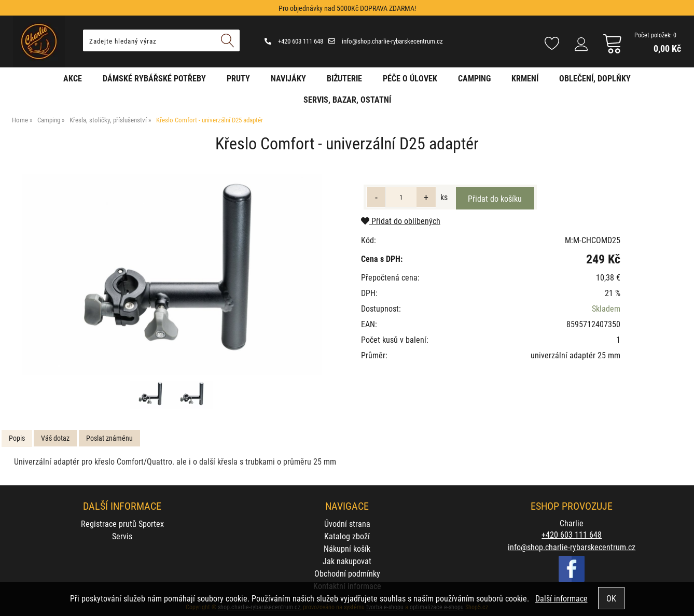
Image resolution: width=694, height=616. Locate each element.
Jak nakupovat (347, 561)
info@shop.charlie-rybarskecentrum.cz (386, 41)
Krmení (525, 78)
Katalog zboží (347, 536)
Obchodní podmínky (347, 573)
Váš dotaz (55, 438)
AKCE (73, 78)
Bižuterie (344, 78)
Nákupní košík (347, 548)
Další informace (561, 598)
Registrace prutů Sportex (122, 523)
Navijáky (288, 78)
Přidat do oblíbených (401, 221)
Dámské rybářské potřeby (154, 78)
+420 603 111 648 (294, 41)
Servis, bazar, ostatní (347, 99)
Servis (122, 536)
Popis (17, 438)
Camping (474, 78)
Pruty (238, 78)
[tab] (17, 438)
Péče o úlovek (410, 78)
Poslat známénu (109, 438)
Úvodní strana (347, 523)
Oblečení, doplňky (595, 78)
